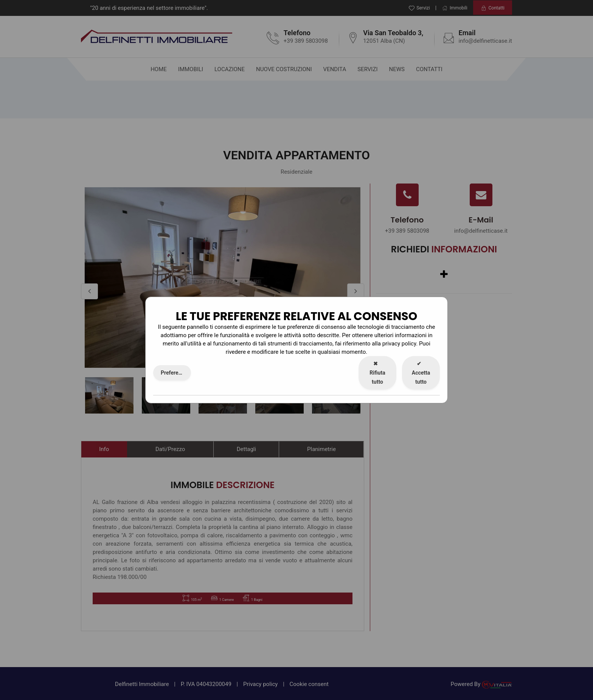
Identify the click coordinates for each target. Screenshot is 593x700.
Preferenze (174, 373)
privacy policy (399, 344)
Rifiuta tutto (377, 373)
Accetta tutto (421, 373)
